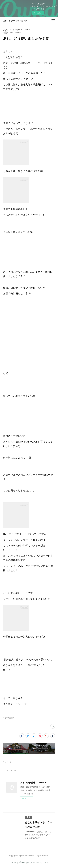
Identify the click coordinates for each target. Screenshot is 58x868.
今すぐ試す (38, 13)
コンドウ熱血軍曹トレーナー (20, 30)
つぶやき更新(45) (9, 718)
